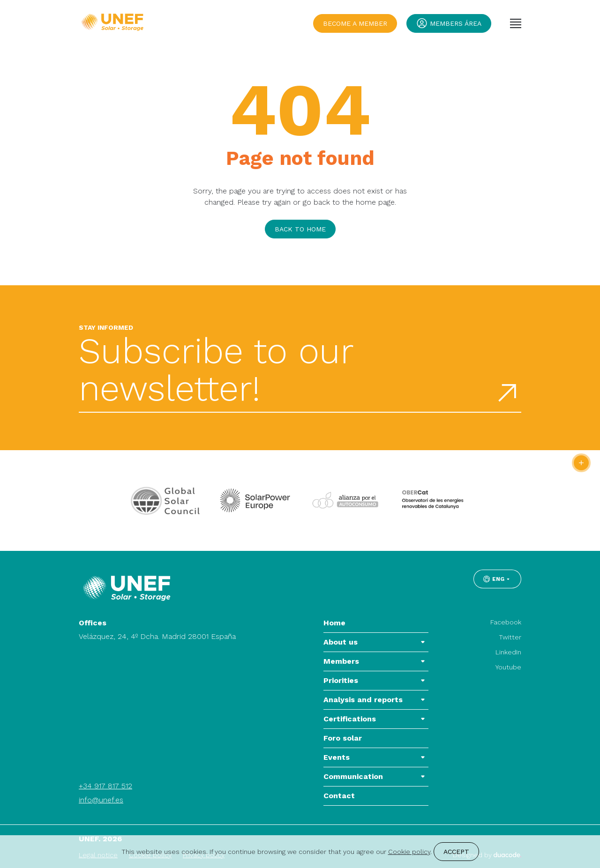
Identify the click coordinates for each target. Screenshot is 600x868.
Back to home (300, 229)
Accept (456, 852)
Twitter (510, 637)
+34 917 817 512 (105, 786)
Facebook (506, 622)
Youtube (508, 667)
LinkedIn (508, 652)
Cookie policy (409, 852)
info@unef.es (101, 800)
